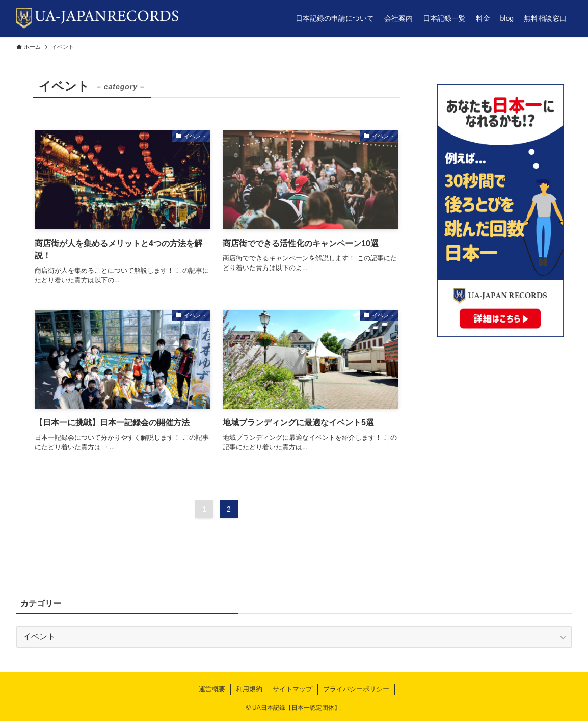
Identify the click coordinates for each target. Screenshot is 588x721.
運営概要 (212, 689)
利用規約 (249, 689)
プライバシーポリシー (356, 689)
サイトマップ (292, 689)
